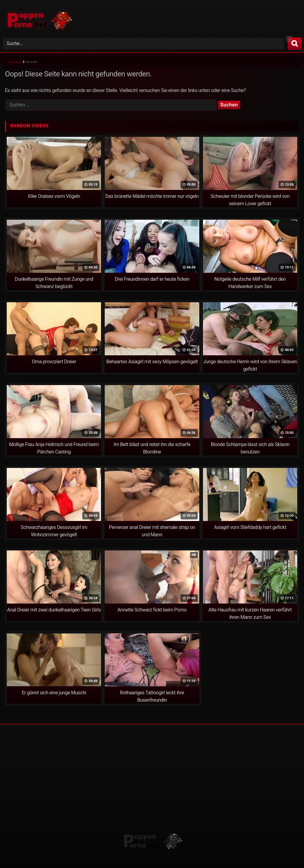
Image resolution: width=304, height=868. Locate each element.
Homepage (14, 62)
